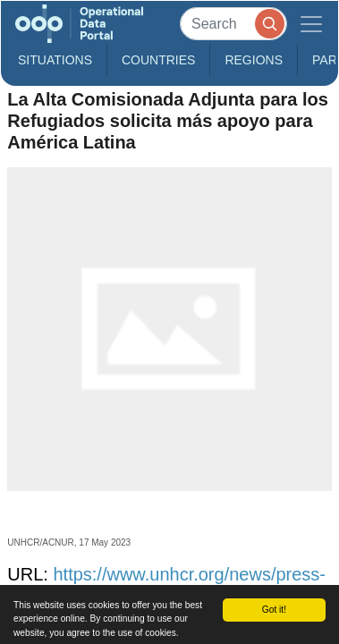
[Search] (233, 24)
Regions (254, 60)
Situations (55, 60)
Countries (158, 60)
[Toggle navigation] (311, 24)
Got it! (274, 610)
